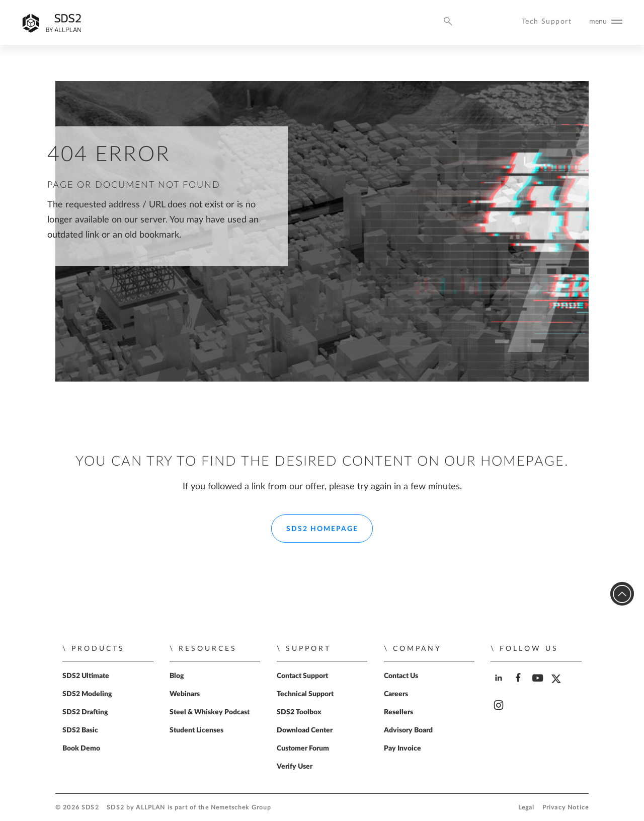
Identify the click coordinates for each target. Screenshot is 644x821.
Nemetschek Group (241, 808)
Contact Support (302, 676)
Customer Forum (303, 749)
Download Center (305, 730)
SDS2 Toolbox (299, 712)
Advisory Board (408, 730)
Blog (177, 676)
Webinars (185, 694)
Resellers (398, 712)
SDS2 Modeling (87, 694)
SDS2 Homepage (322, 529)
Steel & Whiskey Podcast (210, 712)
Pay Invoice (403, 749)
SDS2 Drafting (85, 712)
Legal (527, 808)
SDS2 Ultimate (86, 676)
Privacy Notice (566, 808)
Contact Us (401, 676)
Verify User (295, 767)
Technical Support (305, 694)
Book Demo (81, 749)
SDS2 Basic (80, 730)
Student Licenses (196, 730)
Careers (396, 694)
